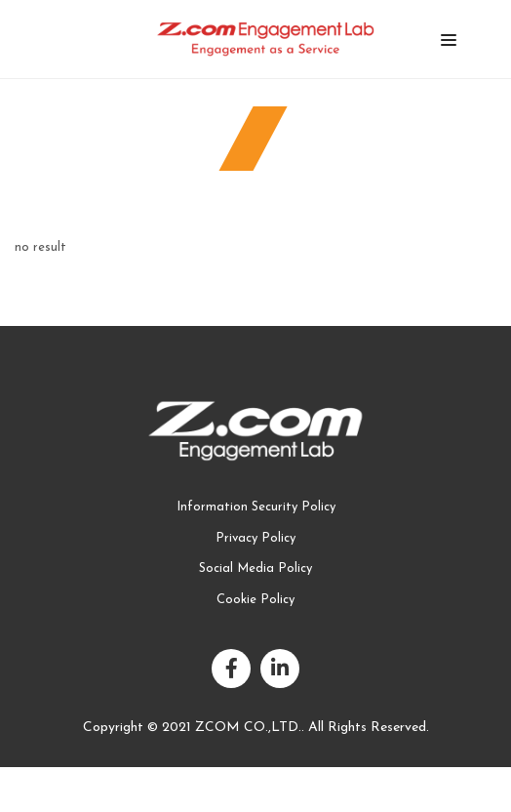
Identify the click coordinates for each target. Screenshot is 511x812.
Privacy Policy (255, 538)
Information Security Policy (256, 507)
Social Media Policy (255, 568)
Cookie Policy (255, 600)
